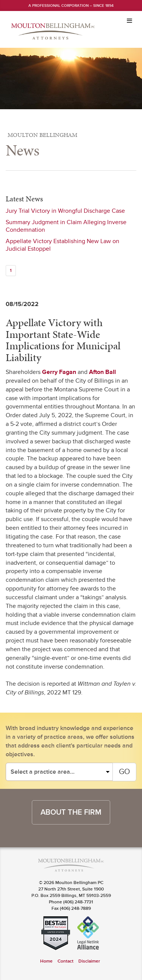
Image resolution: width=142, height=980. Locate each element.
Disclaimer (89, 961)
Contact (66, 961)
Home (46, 961)
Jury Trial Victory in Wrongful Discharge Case (65, 211)
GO (124, 772)
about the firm (71, 812)
